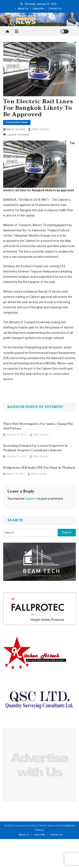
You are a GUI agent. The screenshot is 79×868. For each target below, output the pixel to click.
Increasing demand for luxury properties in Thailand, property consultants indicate (35, 448)
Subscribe (38, 9)
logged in (31, 499)
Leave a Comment (18, 135)
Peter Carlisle (40, 129)
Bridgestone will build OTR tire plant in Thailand (39, 468)
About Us (23, 9)
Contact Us (55, 9)
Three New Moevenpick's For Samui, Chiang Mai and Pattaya (38, 426)
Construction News (17, 122)
